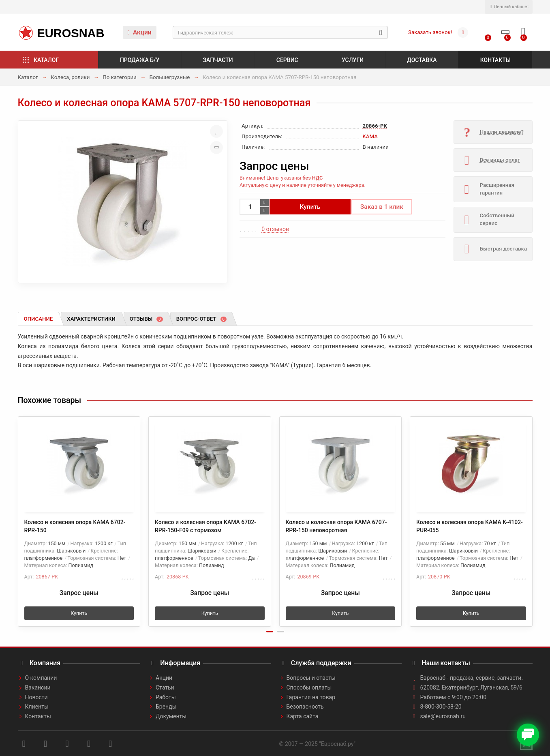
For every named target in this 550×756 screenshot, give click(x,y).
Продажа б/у (140, 60)
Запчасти (218, 60)
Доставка (422, 60)
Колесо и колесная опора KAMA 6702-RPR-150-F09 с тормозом (205, 526)
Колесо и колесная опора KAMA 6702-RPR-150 (75, 526)
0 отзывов (275, 229)
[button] (270, 632)
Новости (36, 697)
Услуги (353, 60)
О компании (41, 678)
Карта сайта (303, 716)
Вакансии (38, 687)
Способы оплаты (309, 687)
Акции (140, 32)
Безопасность (305, 707)
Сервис (287, 60)
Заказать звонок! (430, 32)
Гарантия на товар (311, 697)
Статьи (165, 687)
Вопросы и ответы (311, 678)
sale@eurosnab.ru (443, 716)
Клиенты (37, 707)
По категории (119, 77)
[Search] (280, 32)
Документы (171, 716)
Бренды (166, 707)
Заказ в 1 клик (382, 207)
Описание (39, 319)
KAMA (370, 136)
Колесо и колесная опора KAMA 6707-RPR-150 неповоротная (336, 526)
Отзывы (146, 319)
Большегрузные (170, 77)
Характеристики (91, 319)
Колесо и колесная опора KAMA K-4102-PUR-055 (470, 526)
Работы (166, 697)
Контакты (495, 60)
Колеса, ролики (70, 77)
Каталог (46, 60)
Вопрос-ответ (201, 319)
